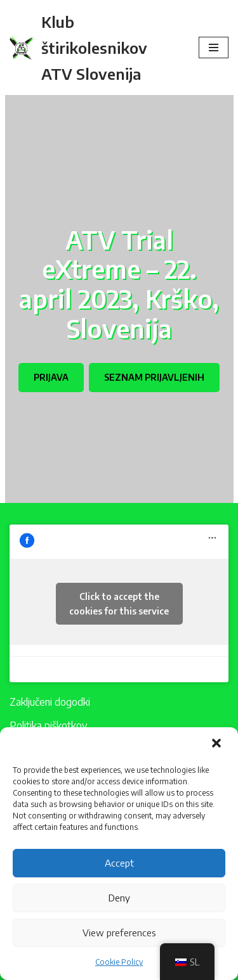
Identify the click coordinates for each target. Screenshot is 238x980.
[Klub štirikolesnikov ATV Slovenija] (95, 48)
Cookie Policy (119, 962)
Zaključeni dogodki (50, 702)
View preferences (119, 932)
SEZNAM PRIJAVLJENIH (154, 377)
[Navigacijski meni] (214, 48)
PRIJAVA (51, 377)
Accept (119, 863)
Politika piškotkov (48, 725)
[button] (218, 744)
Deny (119, 898)
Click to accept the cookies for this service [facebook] (119, 604)
